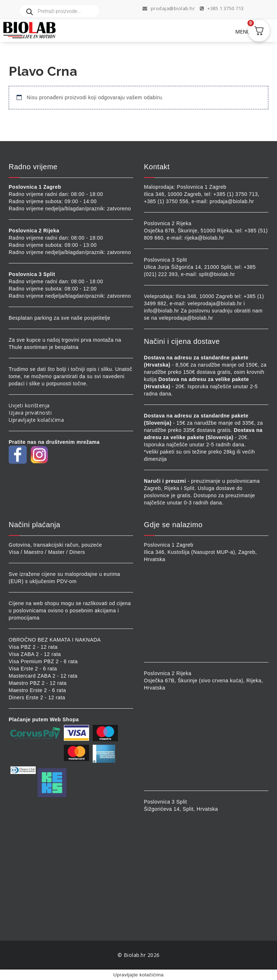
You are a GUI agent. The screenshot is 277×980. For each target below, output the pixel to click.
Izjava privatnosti (30, 413)
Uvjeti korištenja (29, 405)
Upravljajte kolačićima (36, 420)
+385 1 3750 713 (222, 8)
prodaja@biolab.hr (169, 8)
